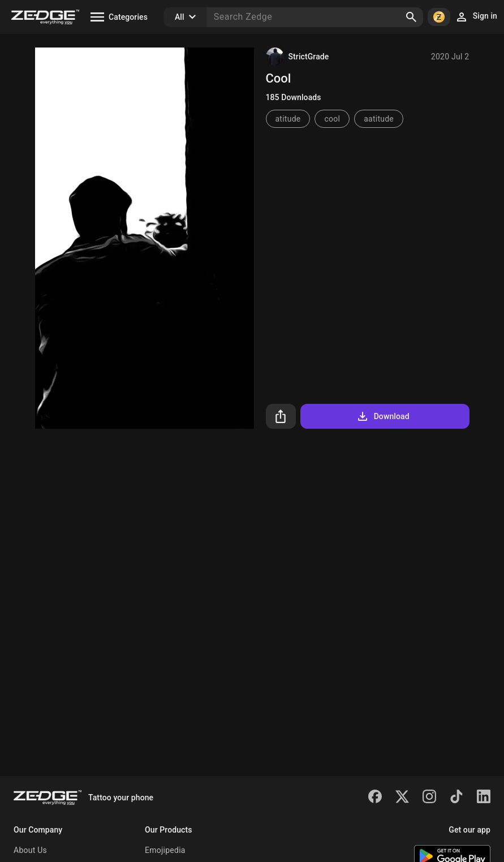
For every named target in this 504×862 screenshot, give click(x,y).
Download (383, 416)
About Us (30, 850)
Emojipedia (165, 850)
